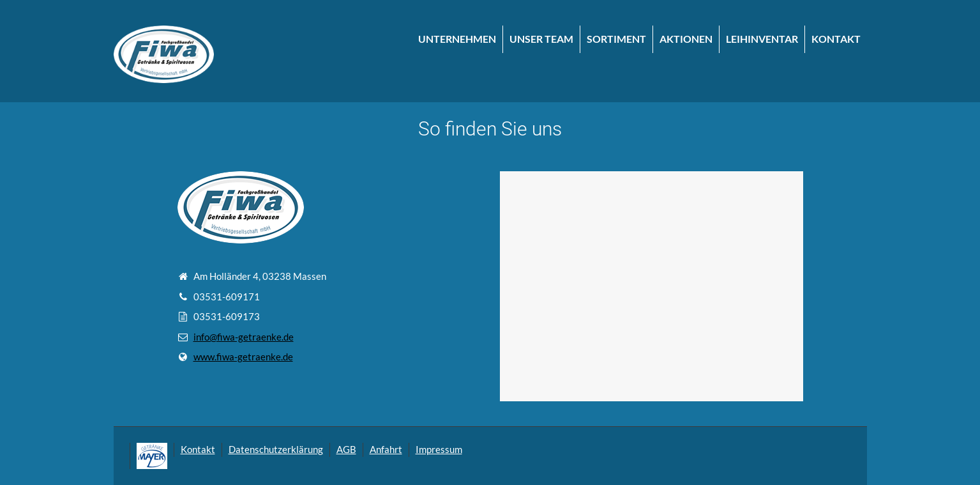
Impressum (439, 449)
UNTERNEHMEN (457, 39)
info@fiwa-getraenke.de (244, 337)
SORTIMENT (616, 39)
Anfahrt (386, 449)
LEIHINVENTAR (762, 39)
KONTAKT (836, 39)
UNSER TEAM (541, 39)
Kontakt (198, 449)
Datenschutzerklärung (276, 449)
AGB (346, 449)
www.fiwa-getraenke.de (243, 357)
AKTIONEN (686, 39)
